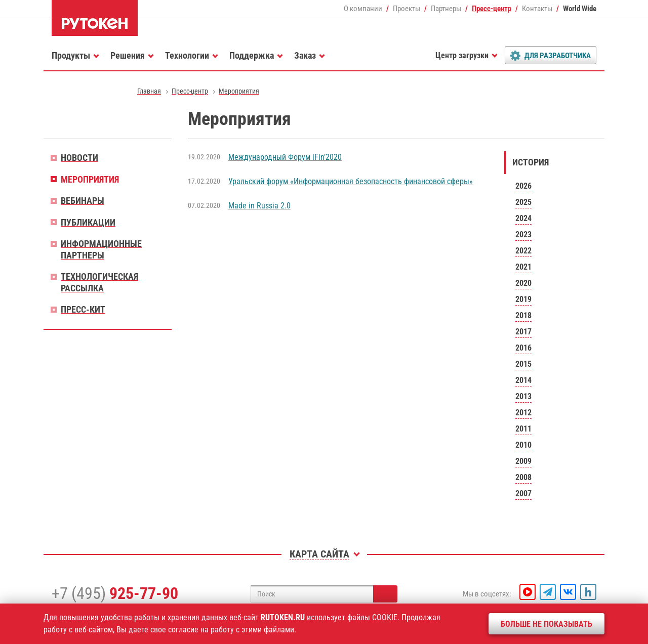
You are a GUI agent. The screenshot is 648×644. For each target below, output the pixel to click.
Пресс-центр (492, 9)
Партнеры (446, 9)
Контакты (537, 9)
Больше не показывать (546, 624)
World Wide (580, 9)
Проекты (407, 9)
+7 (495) (115, 593)
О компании (363, 9)
